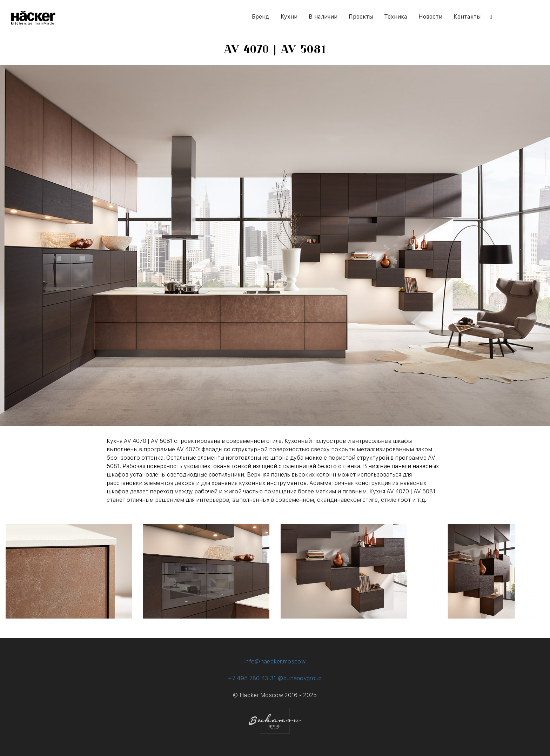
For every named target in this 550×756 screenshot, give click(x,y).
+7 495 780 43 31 (252, 678)
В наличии (323, 17)
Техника (396, 17)
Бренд (261, 17)
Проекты (361, 17)
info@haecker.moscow (275, 661)
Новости (430, 17)
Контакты (467, 17)
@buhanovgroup (300, 678)
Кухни (289, 17)
